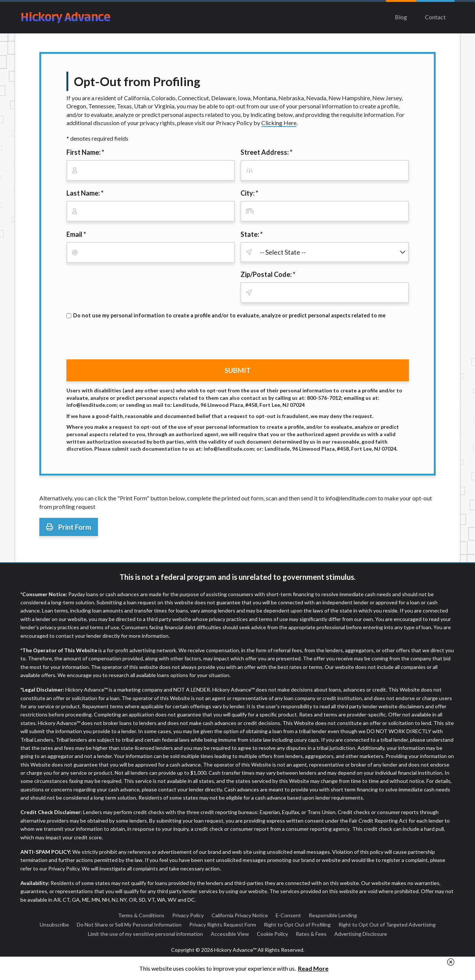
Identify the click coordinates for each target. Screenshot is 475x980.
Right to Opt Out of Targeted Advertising (387, 925)
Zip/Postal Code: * (268, 274)
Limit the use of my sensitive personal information (145, 934)
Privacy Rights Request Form (223, 925)
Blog (401, 17)
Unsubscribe (54, 925)
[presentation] (123, 339)
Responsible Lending (333, 915)
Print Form (69, 527)
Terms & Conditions (141, 915)
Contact (435, 17)
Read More (313, 968)
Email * (76, 234)
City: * (249, 193)
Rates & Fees (311, 934)
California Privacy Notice (240, 915)
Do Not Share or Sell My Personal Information (129, 925)
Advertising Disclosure (361, 934)
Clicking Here (279, 123)
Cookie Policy (272, 934)
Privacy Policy (188, 915)
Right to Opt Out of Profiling (297, 925)
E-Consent (288, 915)
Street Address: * (266, 152)
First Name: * (85, 152)
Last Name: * (85, 193)
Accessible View (230, 934)
